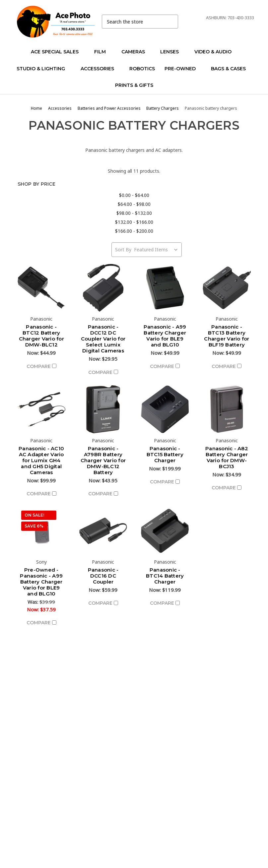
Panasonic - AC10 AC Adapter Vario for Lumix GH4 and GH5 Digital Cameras (41, 460)
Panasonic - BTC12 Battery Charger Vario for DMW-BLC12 (41, 336)
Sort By (123, 249)
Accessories (100, 69)
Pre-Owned (183, 69)
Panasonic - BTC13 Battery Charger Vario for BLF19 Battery (227, 336)
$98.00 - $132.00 (134, 213)
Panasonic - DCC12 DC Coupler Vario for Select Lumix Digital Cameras (103, 339)
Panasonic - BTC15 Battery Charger (165, 454)
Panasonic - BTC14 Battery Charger (165, 576)
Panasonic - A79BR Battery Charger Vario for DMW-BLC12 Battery (103, 460)
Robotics (142, 69)
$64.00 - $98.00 (134, 204)
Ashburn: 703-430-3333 (230, 18)
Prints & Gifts (134, 85)
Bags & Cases (231, 69)
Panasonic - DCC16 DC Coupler (103, 576)
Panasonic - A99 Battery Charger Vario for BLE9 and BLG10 (165, 336)
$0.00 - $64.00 (134, 195)
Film (103, 52)
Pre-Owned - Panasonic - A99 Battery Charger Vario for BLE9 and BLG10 (41, 582)
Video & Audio (216, 52)
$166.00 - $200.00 (134, 231)
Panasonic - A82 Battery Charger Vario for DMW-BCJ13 (227, 457)
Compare (41, 366)
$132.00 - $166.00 (134, 222)
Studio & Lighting (44, 69)
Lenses (172, 52)
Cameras (136, 52)
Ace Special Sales (58, 52)
